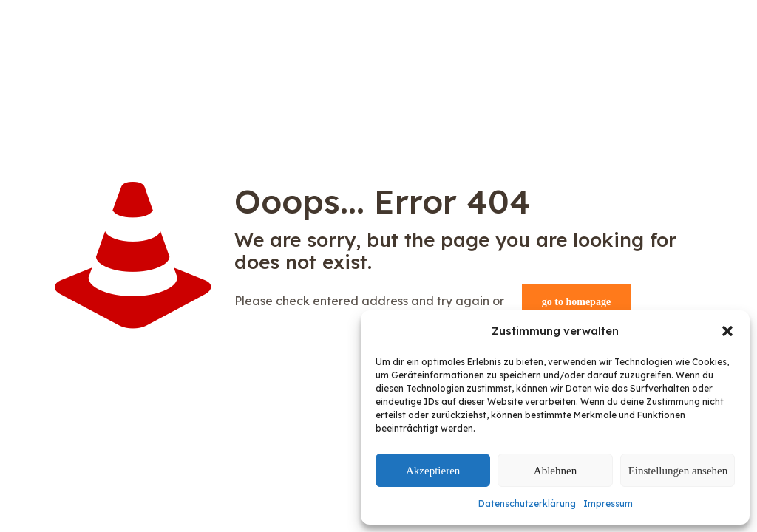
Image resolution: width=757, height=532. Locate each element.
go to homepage (576, 302)
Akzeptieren (433, 471)
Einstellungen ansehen (678, 471)
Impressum (608, 504)
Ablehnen (555, 471)
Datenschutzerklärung (527, 504)
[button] (727, 331)
